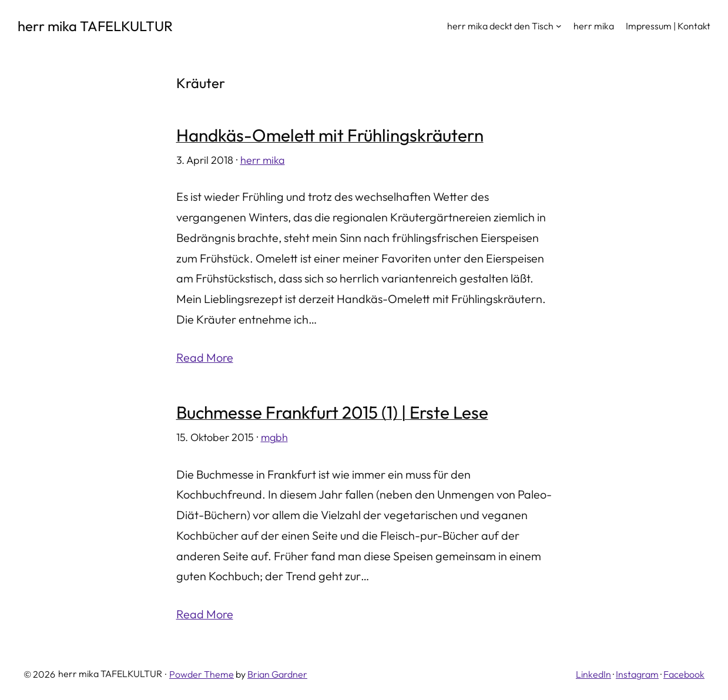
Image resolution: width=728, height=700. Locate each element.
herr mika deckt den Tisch (500, 26)
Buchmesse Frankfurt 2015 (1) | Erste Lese (332, 413)
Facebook (684, 674)
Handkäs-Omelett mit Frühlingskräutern (330, 135)
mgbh (274, 437)
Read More (205, 357)
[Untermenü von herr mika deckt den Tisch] (559, 26)
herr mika (263, 160)
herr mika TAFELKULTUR (95, 26)
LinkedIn (593, 674)
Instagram (637, 674)
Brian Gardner (277, 674)
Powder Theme (202, 674)
